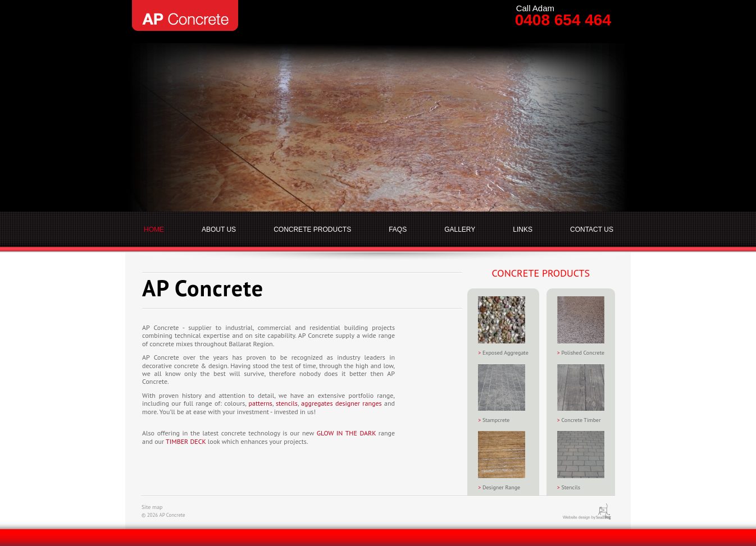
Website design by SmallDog (595, 511)
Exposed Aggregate (503, 326)
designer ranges (359, 403)
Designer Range (502, 461)
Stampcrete (502, 394)
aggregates (317, 403)
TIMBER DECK (186, 441)
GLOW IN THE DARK (346, 433)
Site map (152, 507)
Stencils (581, 461)
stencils (287, 403)
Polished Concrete (581, 326)
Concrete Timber (581, 394)
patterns (261, 403)
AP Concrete (185, 15)
